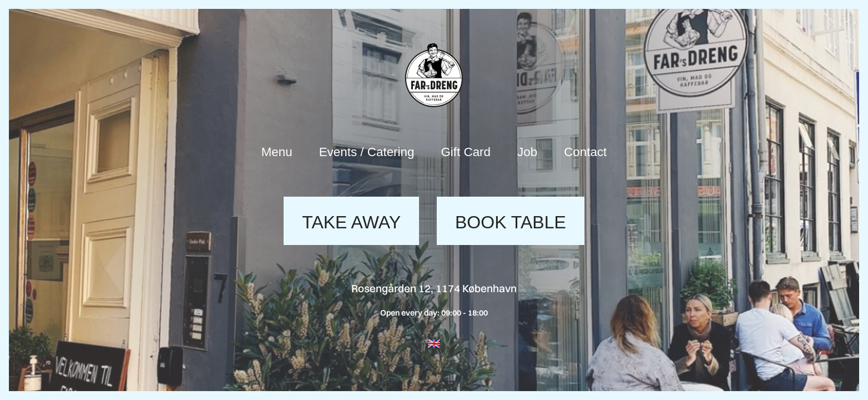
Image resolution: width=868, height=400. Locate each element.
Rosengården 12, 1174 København (434, 288)
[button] (434, 344)
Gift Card (466, 152)
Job (527, 152)
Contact (585, 152)
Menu (277, 152)
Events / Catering (367, 152)
